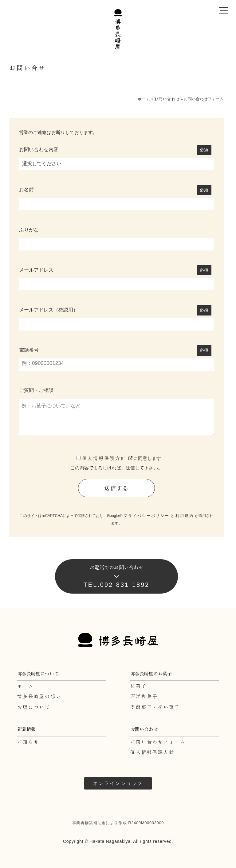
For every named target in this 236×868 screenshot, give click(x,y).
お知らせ (28, 742)
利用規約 (185, 516)
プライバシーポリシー (147, 516)
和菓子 (139, 686)
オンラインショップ (118, 783)
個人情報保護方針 (108, 458)
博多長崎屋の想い (39, 696)
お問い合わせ (167, 99)
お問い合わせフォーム (158, 742)
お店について (34, 707)
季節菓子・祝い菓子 (155, 707)
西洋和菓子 (144, 696)
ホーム (144, 99)
